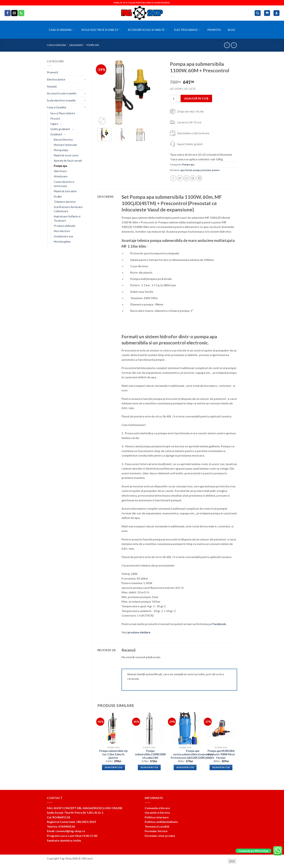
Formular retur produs (160, 836)
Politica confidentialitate (161, 822)
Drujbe (58, 196)
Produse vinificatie (65, 226)
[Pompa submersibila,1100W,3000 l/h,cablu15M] (149, 728)
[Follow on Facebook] (8, 13)
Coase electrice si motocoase (64, 184)
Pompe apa (93, 45)
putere (216, 170)
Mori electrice (62, 231)
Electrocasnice (187, 30)
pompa (197, 170)
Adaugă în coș (196, 98)
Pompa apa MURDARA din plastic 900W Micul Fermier (221, 754)
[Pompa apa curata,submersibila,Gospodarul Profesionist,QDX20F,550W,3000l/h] (185, 728)
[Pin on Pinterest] (193, 178)
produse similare (139, 632)
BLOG (231, 30)
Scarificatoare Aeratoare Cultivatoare (68, 209)
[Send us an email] (14, 13)
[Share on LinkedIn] (199, 178)
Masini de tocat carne (66, 155)
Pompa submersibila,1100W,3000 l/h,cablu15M (150, 754)
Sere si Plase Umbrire (63, 113)
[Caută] (258, 13)
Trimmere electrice (65, 202)
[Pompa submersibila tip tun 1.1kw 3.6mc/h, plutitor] (113, 728)
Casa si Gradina (61, 30)
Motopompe (61, 150)
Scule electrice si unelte (101, 30)
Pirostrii (55, 119)
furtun (189, 170)
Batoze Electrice (63, 140)
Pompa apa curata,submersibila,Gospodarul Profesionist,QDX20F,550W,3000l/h (193, 754)
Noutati (52, 86)
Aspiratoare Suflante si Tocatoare (67, 218)
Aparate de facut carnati (68, 161)
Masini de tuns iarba (65, 191)
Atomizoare (61, 176)
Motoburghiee (62, 242)
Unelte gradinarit (60, 129)
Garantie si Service (157, 812)
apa (182, 170)
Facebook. (220, 624)
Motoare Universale (65, 145)
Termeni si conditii (157, 826)
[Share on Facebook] (173, 178)
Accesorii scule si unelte (147, 30)
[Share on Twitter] (180, 178)
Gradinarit (76, 45)
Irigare (54, 124)
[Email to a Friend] (186, 178)
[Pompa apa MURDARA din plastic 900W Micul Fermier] (221, 728)
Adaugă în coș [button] (113, 767)
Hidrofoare (60, 171)
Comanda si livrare (157, 808)
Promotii (214, 30)
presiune (206, 170)
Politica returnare (157, 817)
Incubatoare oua (63, 236)
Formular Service (156, 831)
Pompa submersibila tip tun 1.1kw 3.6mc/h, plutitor (113, 754)
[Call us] (21, 13)
